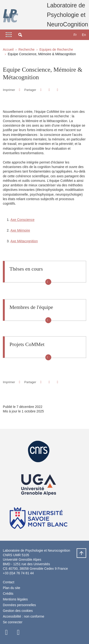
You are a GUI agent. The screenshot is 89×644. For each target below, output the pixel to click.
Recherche (27, 50)
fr (75, 35)
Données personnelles (19, 605)
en (84, 35)
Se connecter (13, 622)
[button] (20, 35)
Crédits (8, 594)
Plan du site (12, 588)
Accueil (8, 50)
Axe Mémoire (20, 230)
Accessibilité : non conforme (23, 616)
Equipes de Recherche (56, 50)
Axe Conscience (22, 220)
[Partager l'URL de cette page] (58, 90)
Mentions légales (15, 599)
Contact (9, 582)
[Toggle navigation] (9, 35)
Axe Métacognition (24, 241)
